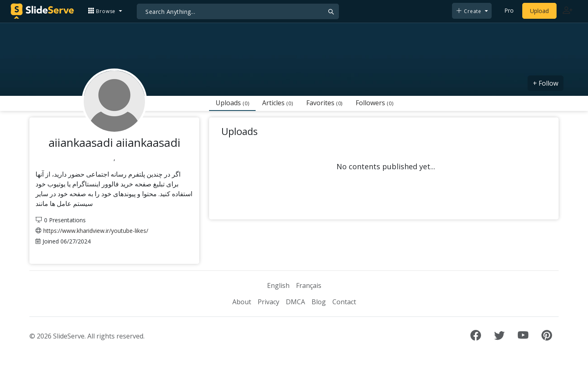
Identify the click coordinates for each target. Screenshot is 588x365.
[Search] (238, 11)
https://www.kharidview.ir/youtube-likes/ (96, 231)
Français (309, 285)
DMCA (295, 302)
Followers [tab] (374, 103)
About (242, 302)
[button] (105, 11)
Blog (319, 302)
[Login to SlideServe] (568, 11)
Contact (344, 302)
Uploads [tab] (232, 103)
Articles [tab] (277, 103)
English (278, 285)
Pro (509, 10)
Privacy (268, 302)
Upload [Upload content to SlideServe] (539, 11)
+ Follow (546, 83)
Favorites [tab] (324, 103)
